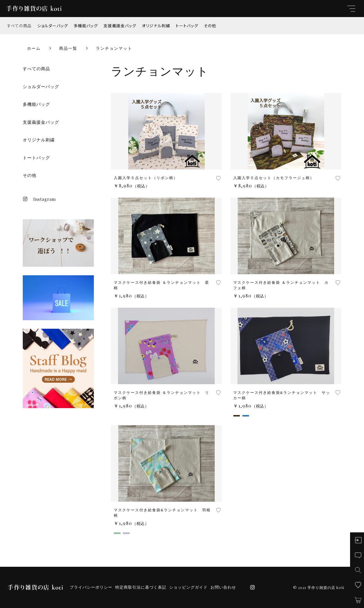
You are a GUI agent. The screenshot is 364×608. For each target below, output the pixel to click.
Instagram (39, 199)
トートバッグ (187, 26)
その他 (210, 26)
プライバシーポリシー (91, 587)
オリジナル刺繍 (156, 26)
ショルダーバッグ (53, 26)
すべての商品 (19, 26)
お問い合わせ (223, 587)
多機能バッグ (86, 26)
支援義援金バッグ (120, 26)
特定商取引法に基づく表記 (141, 587)
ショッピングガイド (188, 587)
